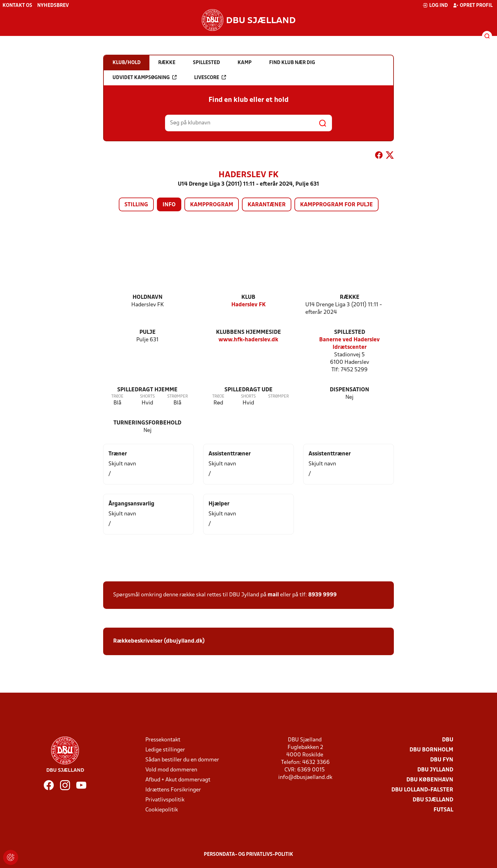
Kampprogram (212, 205)
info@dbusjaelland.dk (305, 778)
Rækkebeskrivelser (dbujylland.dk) (159, 641)
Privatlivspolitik (165, 800)
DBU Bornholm (431, 750)
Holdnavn (148, 297)
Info (169, 205)
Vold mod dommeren (171, 770)
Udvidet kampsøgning (145, 78)
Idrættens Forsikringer (173, 790)
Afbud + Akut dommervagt (178, 780)
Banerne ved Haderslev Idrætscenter (349, 344)
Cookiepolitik (162, 810)
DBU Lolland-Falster (422, 790)
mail (273, 595)
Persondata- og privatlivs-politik (248, 855)
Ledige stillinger (165, 750)
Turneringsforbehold (147, 423)
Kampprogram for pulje (336, 205)
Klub (248, 297)
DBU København (430, 780)
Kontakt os (17, 6)
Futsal (443, 810)
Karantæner (267, 205)
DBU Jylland (435, 770)
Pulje (148, 332)
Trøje (117, 396)
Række (350, 297)
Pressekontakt (163, 740)
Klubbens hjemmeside (248, 332)
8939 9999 (322, 595)
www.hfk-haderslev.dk (248, 340)
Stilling (136, 205)
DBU (448, 740)
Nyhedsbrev (53, 6)
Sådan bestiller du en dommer (182, 760)
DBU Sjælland (433, 800)
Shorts (147, 396)
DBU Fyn (442, 760)
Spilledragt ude (248, 390)
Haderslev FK (248, 305)
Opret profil (473, 5)
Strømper (178, 396)
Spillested (350, 332)
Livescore (210, 78)
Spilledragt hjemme (147, 390)
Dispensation (349, 390)
